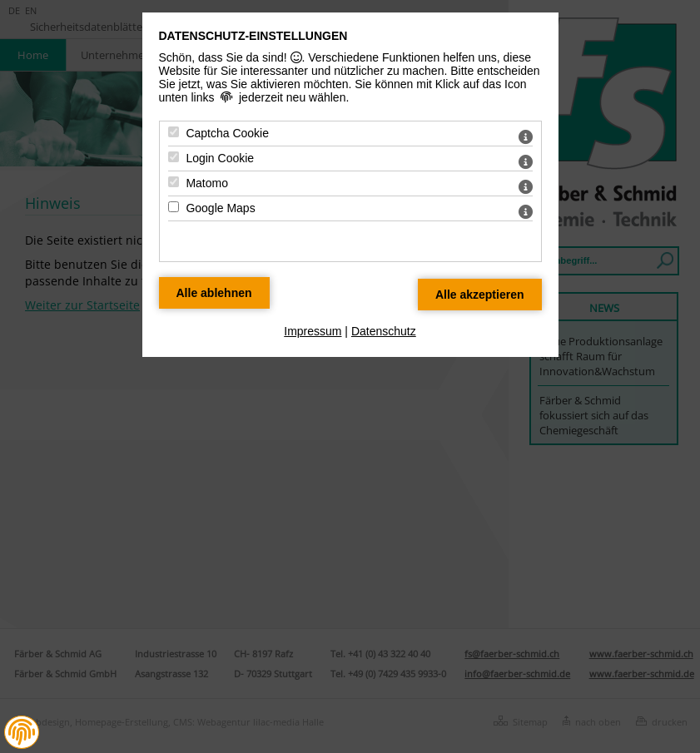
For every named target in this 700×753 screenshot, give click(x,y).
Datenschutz (384, 331)
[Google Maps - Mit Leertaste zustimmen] (174, 207)
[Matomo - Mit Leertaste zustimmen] (174, 182)
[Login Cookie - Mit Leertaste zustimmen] (174, 157)
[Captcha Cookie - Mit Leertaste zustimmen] (174, 132)
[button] (22, 732)
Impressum (313, 331)
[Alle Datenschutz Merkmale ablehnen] (214, 293)
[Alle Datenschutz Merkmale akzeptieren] (480, 295)
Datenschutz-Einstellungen (253, 36)
